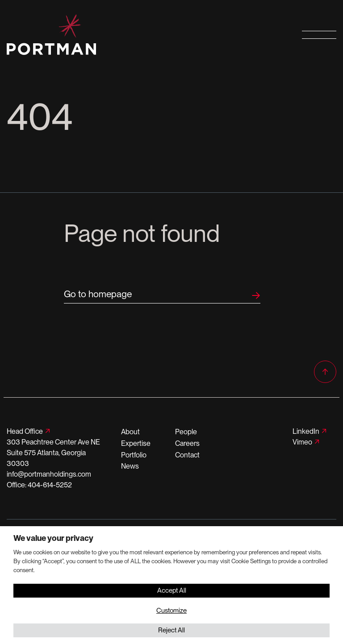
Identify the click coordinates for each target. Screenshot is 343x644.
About (130, 432)
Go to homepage (98, 294)
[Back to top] (325, 372)
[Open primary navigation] (319, 35)
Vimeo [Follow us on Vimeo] (302, 442)
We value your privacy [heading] (53, 538)
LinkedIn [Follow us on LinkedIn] (306, 431)
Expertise (136, 443)
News (130, 466)
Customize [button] (171, 611)
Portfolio (134, 455)
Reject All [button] (171, 630)
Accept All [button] (172, 590)
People (186, 432)
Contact (187, 455)
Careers (187, 443)
